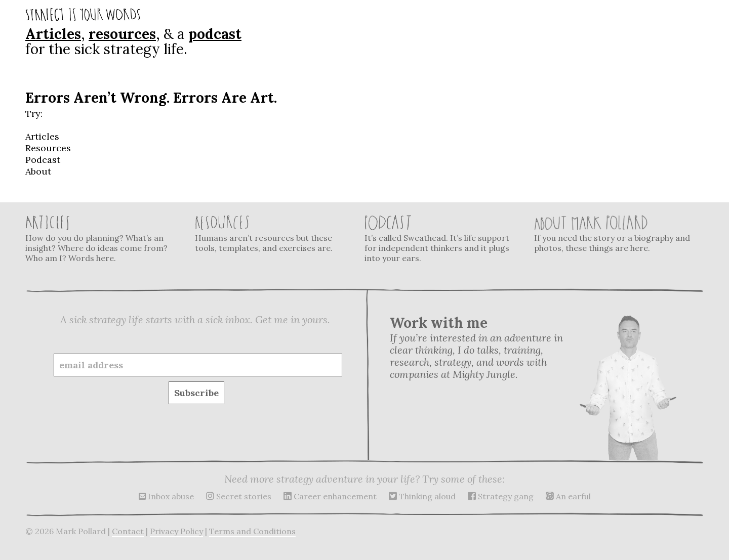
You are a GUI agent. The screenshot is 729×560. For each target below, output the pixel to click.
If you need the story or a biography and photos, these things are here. (613, 234)
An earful (568, 496)
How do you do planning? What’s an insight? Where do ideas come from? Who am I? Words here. (104, 239)
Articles (53, 34)
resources (122, 34)
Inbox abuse (166, 496)
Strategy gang (501, 496)
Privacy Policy (176, 531)
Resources (48, 148)
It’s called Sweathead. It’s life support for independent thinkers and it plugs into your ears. (443, 239)
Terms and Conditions (252, 531)
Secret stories (239, 496)
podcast (215, 34)
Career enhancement (330, 496)
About (38, 171)
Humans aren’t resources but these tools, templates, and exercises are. (273, 234)
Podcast (43, 160)
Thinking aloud (422, 496)
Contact (128, 531)
